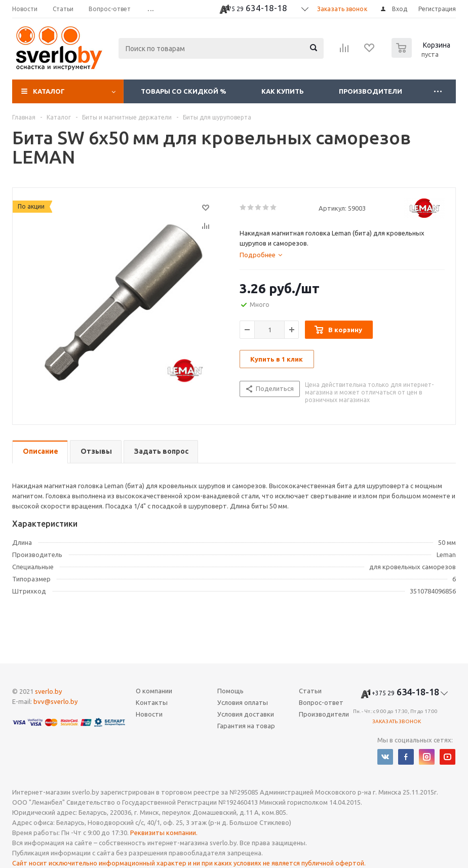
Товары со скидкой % (184, 91)
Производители (370, 91)
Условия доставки (246, 714)
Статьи (310, 691)
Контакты (152, 702)
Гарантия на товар (246, 726)
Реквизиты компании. (164, 833)
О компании (154, 691)
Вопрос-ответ (321, 702)
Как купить (283, 91)
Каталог (49, 91)
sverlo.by (48, 691)
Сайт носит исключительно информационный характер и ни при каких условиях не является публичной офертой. (189, 863)
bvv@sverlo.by (55, 701)
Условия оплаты (243, 702)
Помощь (230, 691)
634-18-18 (254, 9)
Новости (149, 714)
